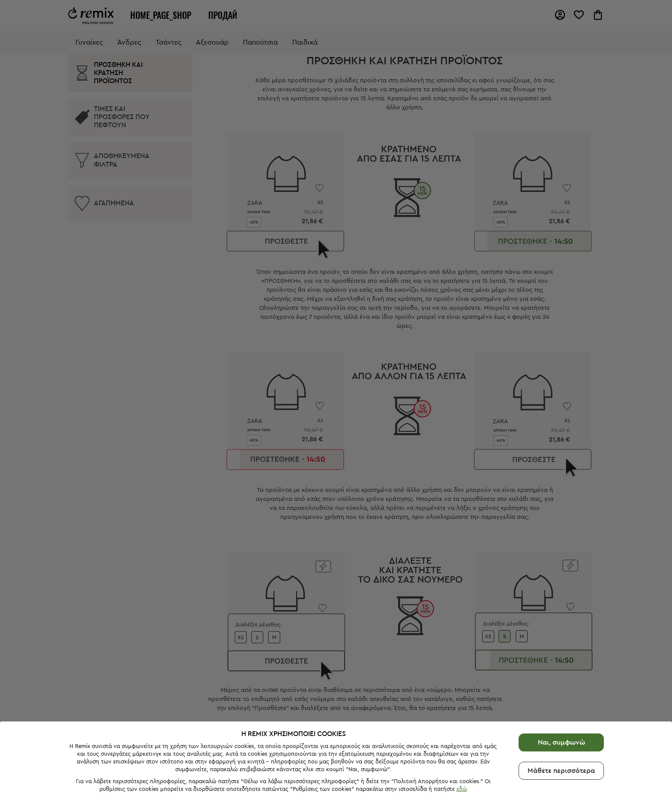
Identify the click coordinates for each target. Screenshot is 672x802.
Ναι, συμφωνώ (561, 702)
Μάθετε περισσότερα (561, 730)
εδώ (462, 749)
